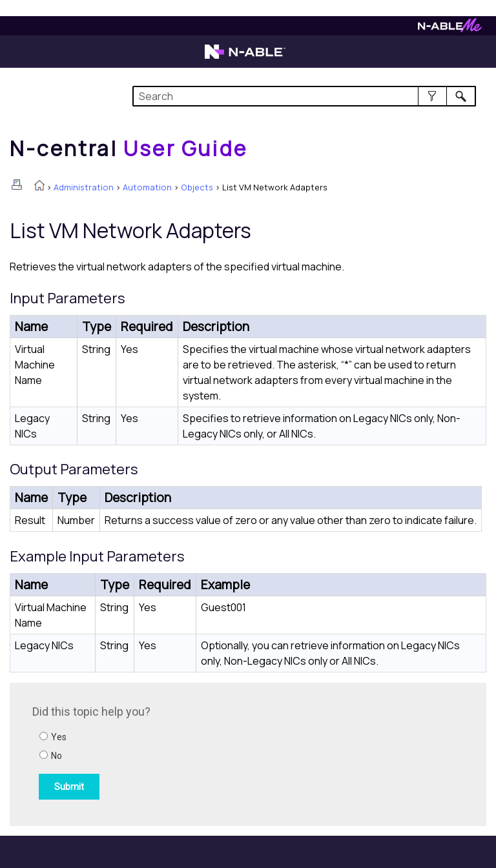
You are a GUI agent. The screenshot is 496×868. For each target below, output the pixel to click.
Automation (147, 187)
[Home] (129, 148)
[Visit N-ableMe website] (450, 29)
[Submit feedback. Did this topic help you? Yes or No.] (207, 752)
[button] (432, 96)
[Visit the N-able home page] (245, 57)
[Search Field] (304, 96)
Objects (197, 187)
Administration (84, 187)
